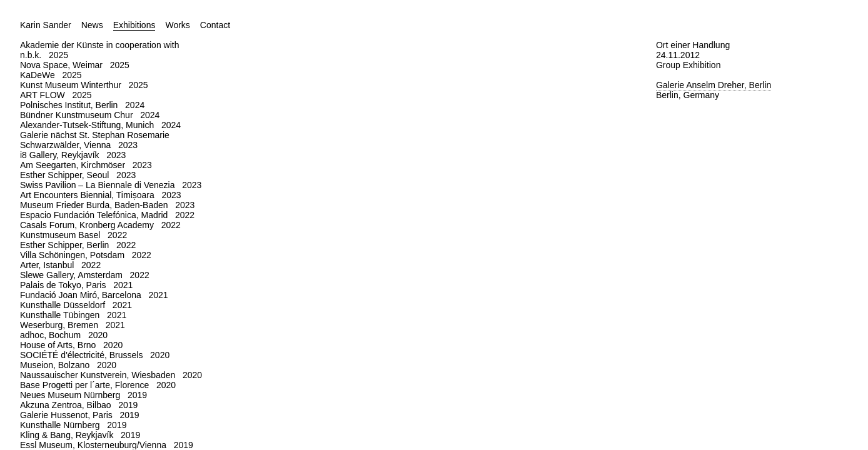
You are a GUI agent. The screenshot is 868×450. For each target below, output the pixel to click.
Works (177, 25)
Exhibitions (134, 25)
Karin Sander (46, 25)
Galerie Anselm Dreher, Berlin (714, 85)
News (92, 25)
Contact (215, 25)
